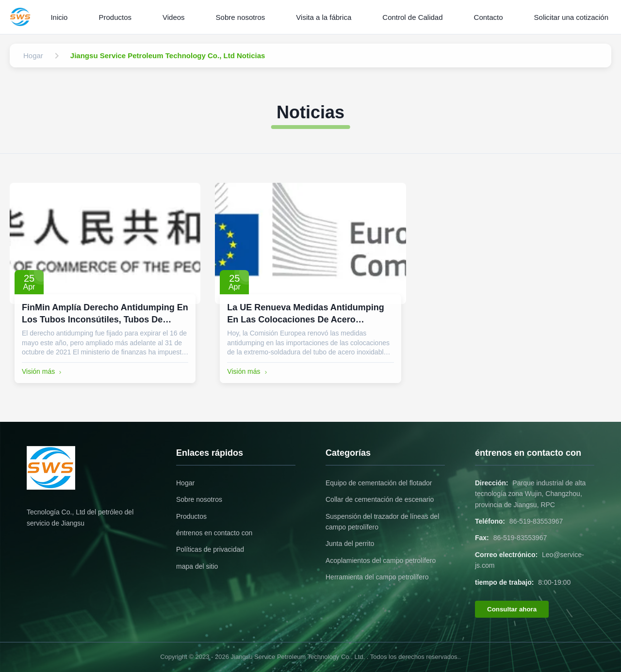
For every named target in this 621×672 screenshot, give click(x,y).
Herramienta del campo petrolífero (377, 577)
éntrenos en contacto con (214, 533)
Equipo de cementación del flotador (379, 483)
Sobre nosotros (241, 17)
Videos (174, 17)
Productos (115, 17)
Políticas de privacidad (210, 549)
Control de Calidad (412, 17)
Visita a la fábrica (324, 17)
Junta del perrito (350, 544)
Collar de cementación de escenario (380, 499)
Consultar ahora (512, 609)
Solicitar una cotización (571, 17)
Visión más (43, 371)
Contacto (489, 17)
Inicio (59, 17)
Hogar (185, 483)
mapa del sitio (197, 566)
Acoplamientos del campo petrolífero (381, 560)
